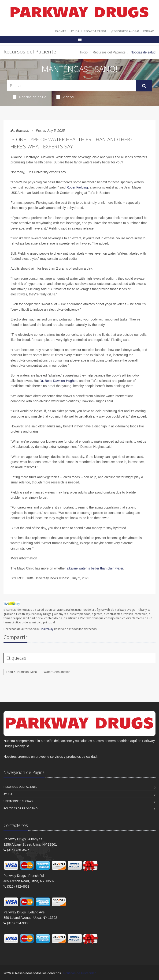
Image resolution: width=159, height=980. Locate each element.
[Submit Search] (144, 86)
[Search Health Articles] (72, 86)
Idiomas (61, 31)
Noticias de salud (30, 97)
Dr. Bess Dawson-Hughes (59, 381)
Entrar (149, 31)
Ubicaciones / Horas (18, 801)
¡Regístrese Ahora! (125, 31)
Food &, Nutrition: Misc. (22, 672)
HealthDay (46, 629)
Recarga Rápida (95, 31)
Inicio (84, 52)
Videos (65, 97)
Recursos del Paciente (109, 52)
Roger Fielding (77, 187)
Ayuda (75, 31)
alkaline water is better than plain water (95, 568)
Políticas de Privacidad (20, 808)
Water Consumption (57, 672)
